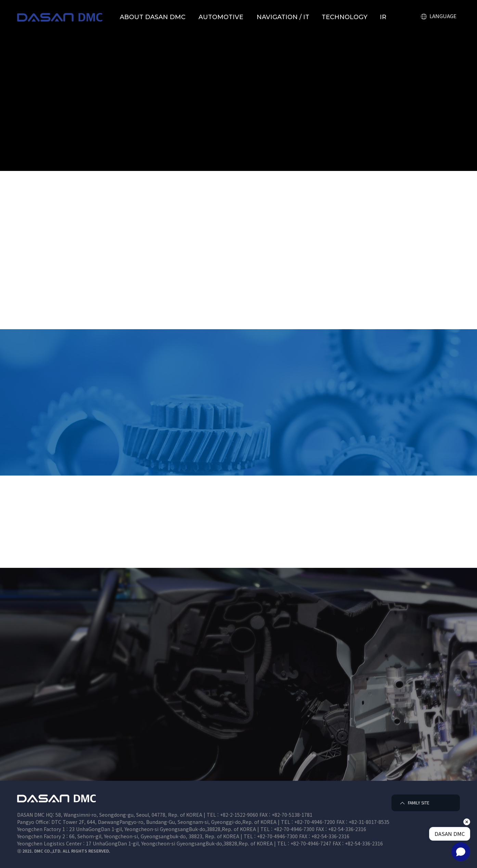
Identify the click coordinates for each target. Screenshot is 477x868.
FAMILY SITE (414, 803)
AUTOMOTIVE (221, 17)
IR (383, 17)
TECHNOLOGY (345, 17)
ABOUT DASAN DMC (153, 17)
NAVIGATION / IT (283, 17)
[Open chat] (461, 852)
